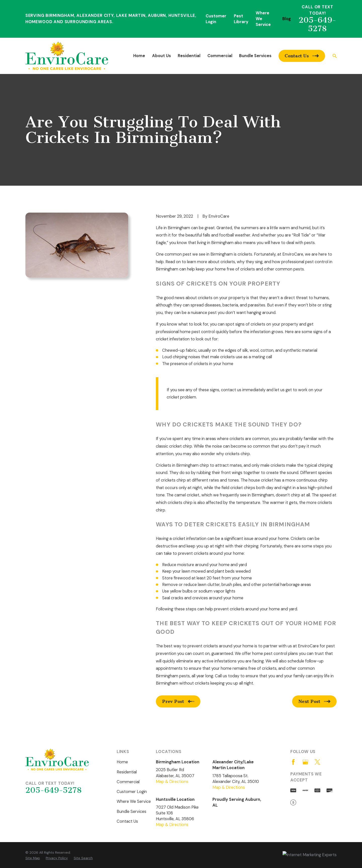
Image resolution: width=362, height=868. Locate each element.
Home (122, 762)
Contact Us (127, 821)
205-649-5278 (317, 24)
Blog (287, 19)
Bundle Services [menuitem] (255, 56)
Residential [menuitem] (189, 56)
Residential (127, 772)
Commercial (128, 782)
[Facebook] (293, 762)
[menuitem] (33, 858)
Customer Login (132, 792)
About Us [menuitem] (162, 56)
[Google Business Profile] (305, 762)
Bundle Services (131, 812)
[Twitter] (317, 762)
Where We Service (134, 801)
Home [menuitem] (139, 56)
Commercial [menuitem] (220, 56)
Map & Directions (172, 782)
